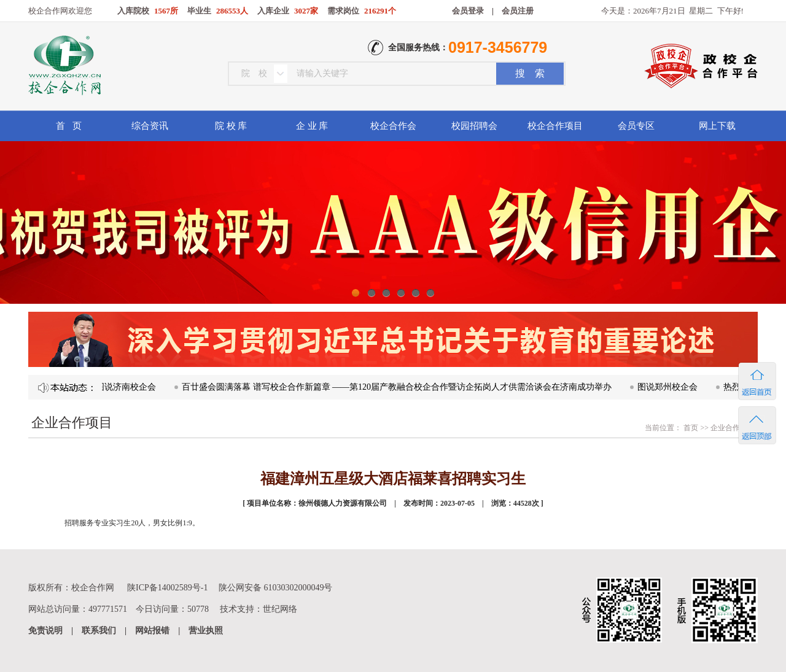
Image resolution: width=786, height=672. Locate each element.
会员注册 (518, 11)
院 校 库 (231, 126)
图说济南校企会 (128, 387)
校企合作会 (393, 126)
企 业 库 (312, 126)
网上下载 (717, 126)
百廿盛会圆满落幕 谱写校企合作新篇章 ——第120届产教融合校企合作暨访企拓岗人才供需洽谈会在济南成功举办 (399, 387)
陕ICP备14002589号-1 (167, 588)
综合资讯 (150, 126)
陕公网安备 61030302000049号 (276, 588)
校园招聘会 (474, 126)
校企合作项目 (555, 126)
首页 (690, 428)
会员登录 (468, 11)
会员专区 (636, 126)
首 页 (68, 126)
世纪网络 (280, 609)
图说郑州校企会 (670, 387)
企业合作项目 (733, 428)
